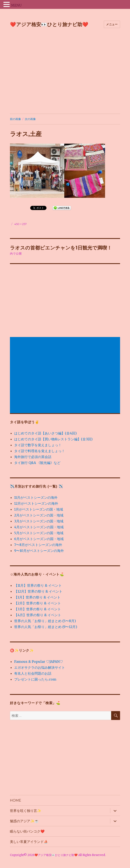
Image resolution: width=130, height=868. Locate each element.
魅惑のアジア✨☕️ (24, 821)
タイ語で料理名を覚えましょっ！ (40, 451)
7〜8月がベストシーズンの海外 (38, 545)
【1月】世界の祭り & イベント (37, 597)
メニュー (112, 24)
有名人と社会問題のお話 (33, 673)
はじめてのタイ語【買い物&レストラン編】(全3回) (53, 439)
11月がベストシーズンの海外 (36, 497)
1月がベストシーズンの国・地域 (39, 509)
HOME (16, 800)
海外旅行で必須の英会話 (33, 457)
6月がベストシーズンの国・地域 (39, 539)
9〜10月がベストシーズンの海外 (39, 551)
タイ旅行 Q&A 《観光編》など (37, 463)
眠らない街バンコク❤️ (27, 831)
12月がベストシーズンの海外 (36, 503)
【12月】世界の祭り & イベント (38, 591)
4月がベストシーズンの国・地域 (39, 527)
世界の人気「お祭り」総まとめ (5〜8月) (45, 621)
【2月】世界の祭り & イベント (38, 603)
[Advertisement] (65, 72)
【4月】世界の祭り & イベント (38, 615)
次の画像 (30, 119)
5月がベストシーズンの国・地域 (39, 533)
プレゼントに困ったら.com (35, 679)
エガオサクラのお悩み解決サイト (40, 667)
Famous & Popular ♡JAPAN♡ (39, 662)
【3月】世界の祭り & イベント (38, 609)
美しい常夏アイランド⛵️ (29, 842)
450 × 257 (21, 224)
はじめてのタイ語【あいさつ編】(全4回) (45, 433)
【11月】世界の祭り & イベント (38, 585)
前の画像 (15, 119)
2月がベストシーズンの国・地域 (39, 515)
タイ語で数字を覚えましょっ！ (38, 445)
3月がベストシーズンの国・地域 (39, 521)
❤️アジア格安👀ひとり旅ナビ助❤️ (49, 24)
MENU (16, 5)
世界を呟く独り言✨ (26, 811)
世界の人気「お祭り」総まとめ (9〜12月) (46, 627)
